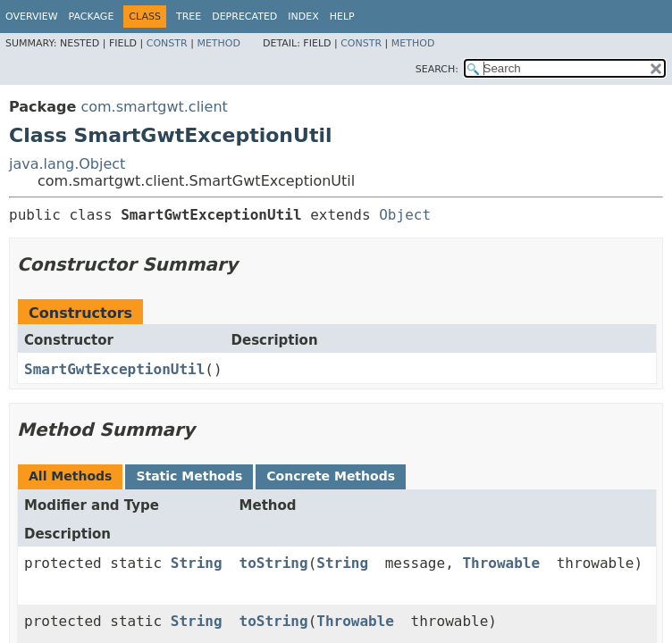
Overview (32, 17)
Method (218, 43)
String (197, 563)
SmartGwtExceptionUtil (114, 369)
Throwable (501, 563)
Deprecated (244, 17)
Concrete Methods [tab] (331, 476)
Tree (189, 17)
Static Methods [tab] (189, 476)
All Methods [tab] (70, 476)
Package (92, 17)
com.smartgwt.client (154, 107)
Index (303, 17)
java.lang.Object (67, 164)
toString (274, 563)
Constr (167, 43)
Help (342, 17)
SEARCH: (437, 69)
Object (405, 215)
